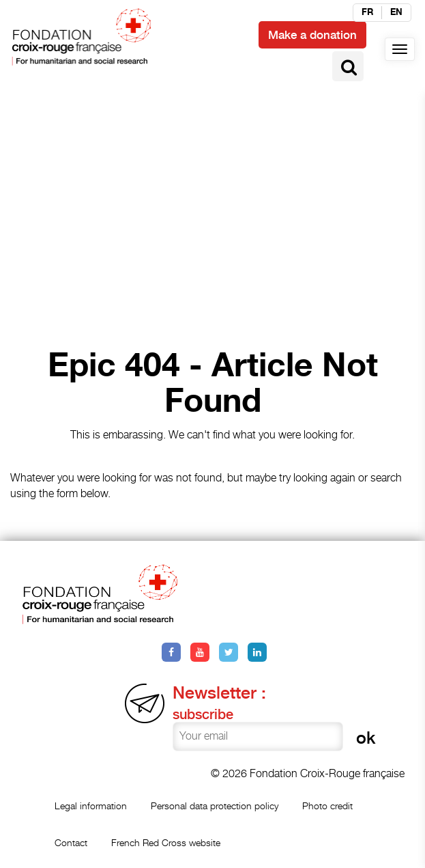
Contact (71, 842)
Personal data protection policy (215, 806)
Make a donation (312, 35)
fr (367, 12)
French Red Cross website (166, 842)
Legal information (91, 806)
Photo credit (327, 806)
